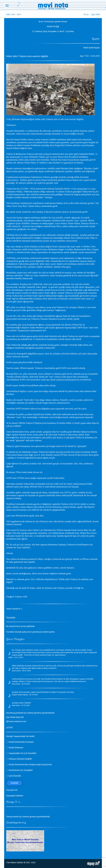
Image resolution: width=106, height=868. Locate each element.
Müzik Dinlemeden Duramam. (20, 742)
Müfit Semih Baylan (92, 48)
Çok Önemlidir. (14, 776)
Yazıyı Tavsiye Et (14, 609)
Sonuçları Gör (12, 790)
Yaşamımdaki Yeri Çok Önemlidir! (21, 753)
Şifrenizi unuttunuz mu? (16, 721)
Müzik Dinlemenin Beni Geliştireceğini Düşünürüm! (29, 765)
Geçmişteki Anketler (15, 796)
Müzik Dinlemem (15, 748)
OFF (57, 26)
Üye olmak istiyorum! (15, 717)
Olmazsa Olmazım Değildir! (19, 759)
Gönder (14, 783)
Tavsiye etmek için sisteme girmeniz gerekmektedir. (28, 817)
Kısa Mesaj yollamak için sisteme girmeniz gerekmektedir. (31, 713)
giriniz (52, 632)
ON (54, 26)
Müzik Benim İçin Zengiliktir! (20, 770)
